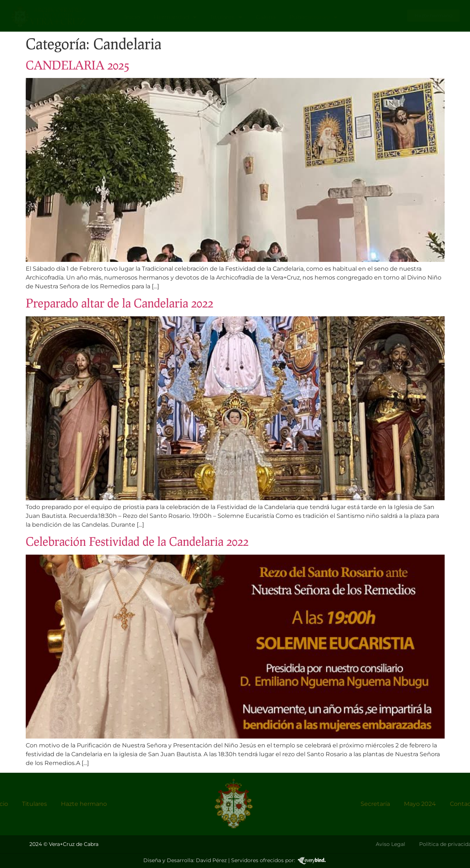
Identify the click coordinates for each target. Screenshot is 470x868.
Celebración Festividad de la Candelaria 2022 (137, 541)
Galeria (266, 17)
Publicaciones (313, 17)
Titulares (226, 17)
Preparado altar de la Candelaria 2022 (119, 303)
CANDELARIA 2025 (78, 65)
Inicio (132, 17)
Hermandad (175, 17)
